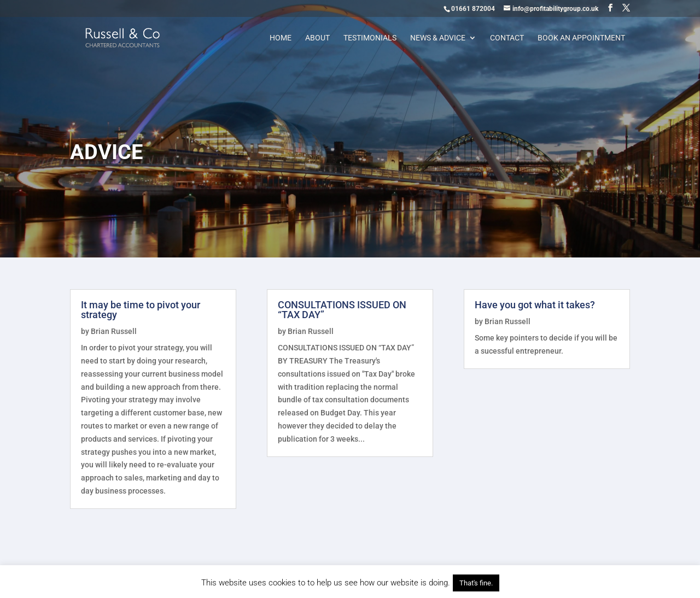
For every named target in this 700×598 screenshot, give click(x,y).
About (317, 38)
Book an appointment (581, 38)
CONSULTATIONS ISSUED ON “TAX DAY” (342, 310)
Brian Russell (114, 331)
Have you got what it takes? (535, 305)
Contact (507, 38)
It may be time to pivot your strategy (141, 310)
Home (281, 38)
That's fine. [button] (476, 583)
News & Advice (438, 38)
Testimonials (370, 38)
